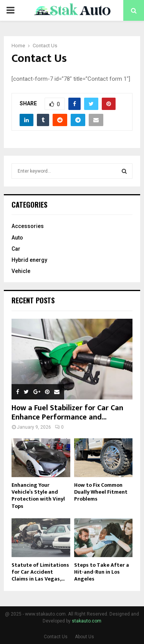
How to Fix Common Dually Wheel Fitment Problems (101, 492)
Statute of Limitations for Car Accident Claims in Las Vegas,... (40, 572)
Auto (17, 238)
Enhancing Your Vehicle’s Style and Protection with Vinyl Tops (38, 495)
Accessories (28, 226)
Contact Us (56, 637)
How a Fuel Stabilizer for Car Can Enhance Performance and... (67, 413)
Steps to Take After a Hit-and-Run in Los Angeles (102, 572)
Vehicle (21, 271)
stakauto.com (87, 621)
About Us (84, 637)
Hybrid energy (29, 260)
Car (16, 249)
